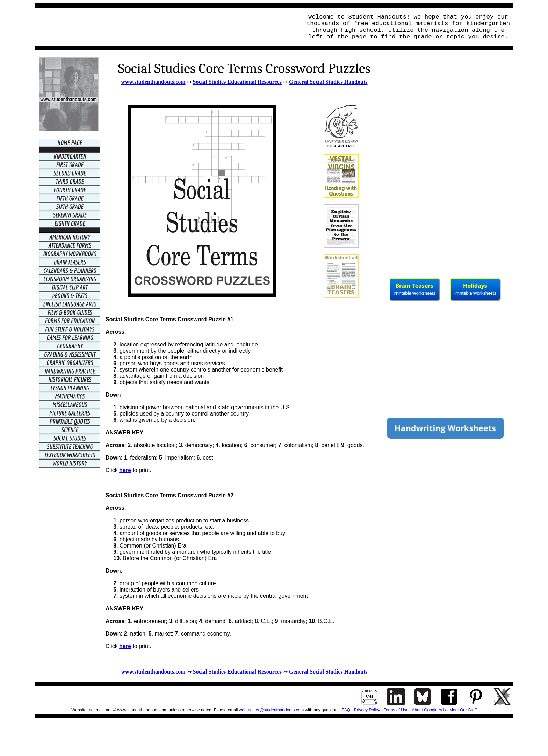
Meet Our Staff (463, 710)
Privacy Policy (367, 710)
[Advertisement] (167, 27)
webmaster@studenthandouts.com (272, 710)
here (125, 470)
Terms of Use (396, 710)
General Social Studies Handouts (328, 82)
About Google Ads (429, 710)
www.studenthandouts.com (153, 82)
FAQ (346, 710)
